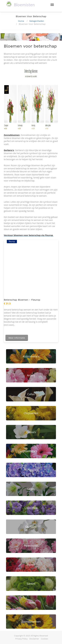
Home (21, 21)
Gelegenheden (37, 21)
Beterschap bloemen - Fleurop (22, 300)
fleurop (12, 241)
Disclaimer (34, 639)
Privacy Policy (21, 639)
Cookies (45, 639)
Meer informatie (17, 338)
